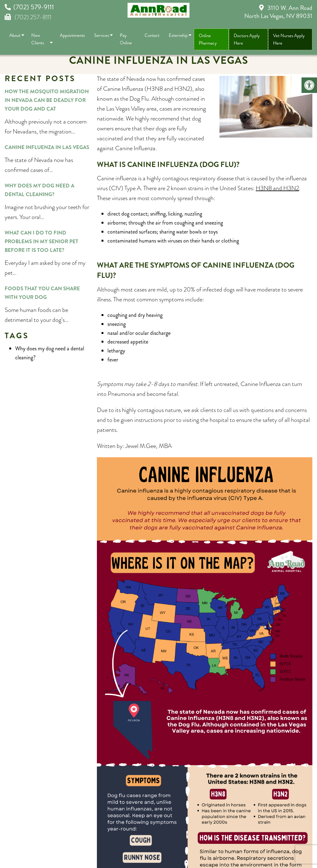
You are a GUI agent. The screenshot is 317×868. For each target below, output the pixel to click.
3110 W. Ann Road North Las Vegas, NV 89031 (278, 12)
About (15, 35)
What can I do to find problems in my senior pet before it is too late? (41, 241)
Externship (178, 35)
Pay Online (126, 39)
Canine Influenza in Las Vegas (47, 147)
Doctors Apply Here (247, 39)
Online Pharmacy (208, 39)
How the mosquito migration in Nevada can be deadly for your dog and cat (47, 100)
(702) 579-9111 (34, 7)
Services (102, 35)
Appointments (72, 35)
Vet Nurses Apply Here (289, 39)
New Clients (38, 39)
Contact (152, 35)
